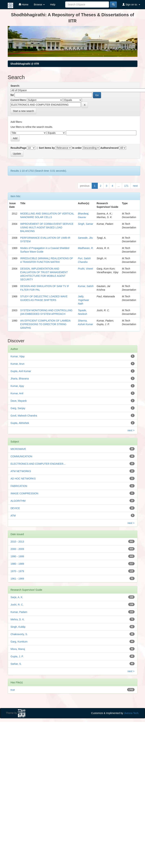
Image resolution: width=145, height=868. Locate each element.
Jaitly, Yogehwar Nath (83, 300)
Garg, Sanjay (18, 408)
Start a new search (24, 111)
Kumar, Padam (19, 612)
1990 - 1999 (17, 556)
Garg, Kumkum (19, 642)
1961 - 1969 (17, 579)
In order (77, 148)
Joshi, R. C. (17, 605)
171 (126, 186)
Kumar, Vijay (18, 356)
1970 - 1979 (17, 571)
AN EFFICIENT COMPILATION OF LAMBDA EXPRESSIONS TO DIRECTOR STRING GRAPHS (45, 324)
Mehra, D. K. (18, 619)
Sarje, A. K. (17, 597)
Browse (39, 5)
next (135, 186)
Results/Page (19, 148)
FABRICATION (19, 486)
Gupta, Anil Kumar (21, 371)
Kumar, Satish (86, 286)
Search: (15, 86)
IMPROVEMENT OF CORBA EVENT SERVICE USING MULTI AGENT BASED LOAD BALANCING (47, 227)
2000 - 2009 (17, 549)
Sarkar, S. (16, 664)
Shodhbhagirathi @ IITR (25, 64)
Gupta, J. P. (17, 656)
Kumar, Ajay (17, 386)
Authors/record (109, 148)
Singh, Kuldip (18, 627)
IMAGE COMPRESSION (24, 493)
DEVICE (15, 508)
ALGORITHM (18, 501)
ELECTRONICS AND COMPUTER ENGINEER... (38, 464)
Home (24, 4)
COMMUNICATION (21, 456)
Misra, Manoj (18, 649)
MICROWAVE (18, 449)
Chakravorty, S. (19, 634)
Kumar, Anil (17, 393)
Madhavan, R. (86, 248)
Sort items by (47, 148)
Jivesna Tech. (132, 713)
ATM (13, 516)
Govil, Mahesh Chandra (24, 416)
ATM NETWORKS (21, 471)
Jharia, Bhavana (20, 379)
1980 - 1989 (17, 564)
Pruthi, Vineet (85, 269)
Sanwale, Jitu (85, 238)
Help (53, 5)
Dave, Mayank (19, 401)
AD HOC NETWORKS (23, 479)
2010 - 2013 (17, 542)
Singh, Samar (85, 224)
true (13, 690)
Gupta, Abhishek (20, 423)
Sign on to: (131, 4)
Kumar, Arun (18, 364)
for (12, 95)
